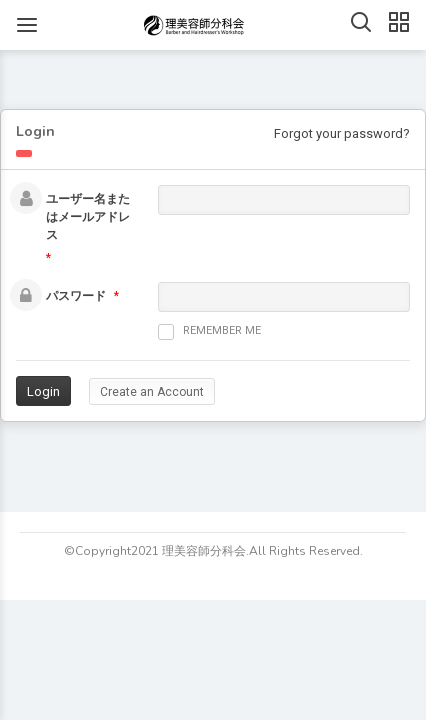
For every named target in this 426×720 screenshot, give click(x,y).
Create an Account (152, 392)
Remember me (209, 332)
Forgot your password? (342, 133)
